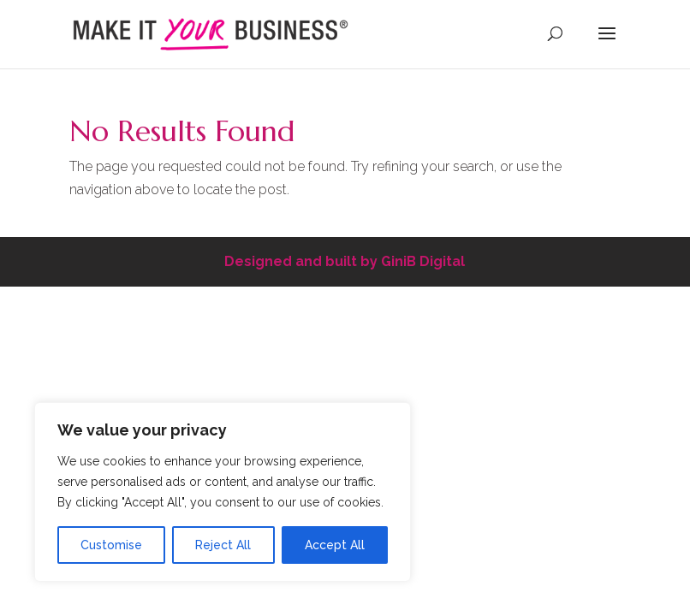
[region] (223, 492)
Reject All (223, 545)
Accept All (335, 545)
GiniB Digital (423, 261)
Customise (111, 545)
